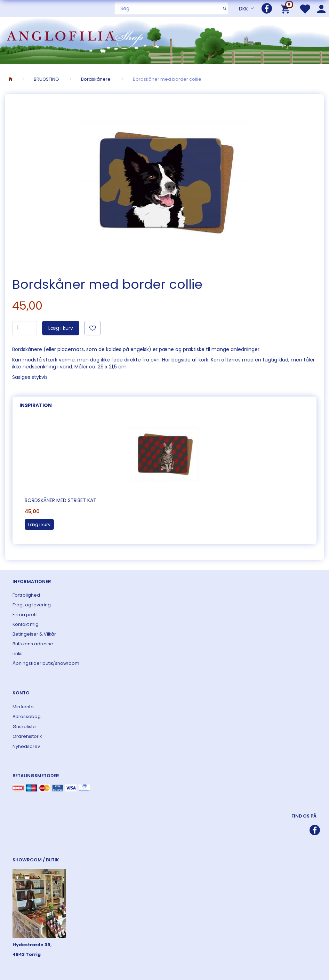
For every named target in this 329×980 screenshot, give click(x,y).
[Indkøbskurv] (286, 9)
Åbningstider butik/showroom (46, 663)
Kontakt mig (26, 624)
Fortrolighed (26, 595)
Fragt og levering (32, 605)
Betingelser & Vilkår (34, 634)
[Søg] (225, 8)
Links (18, 654)
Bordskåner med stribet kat (61, 500)
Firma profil (25, 615)
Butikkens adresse (33, 644)
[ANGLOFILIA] (164, 40)
